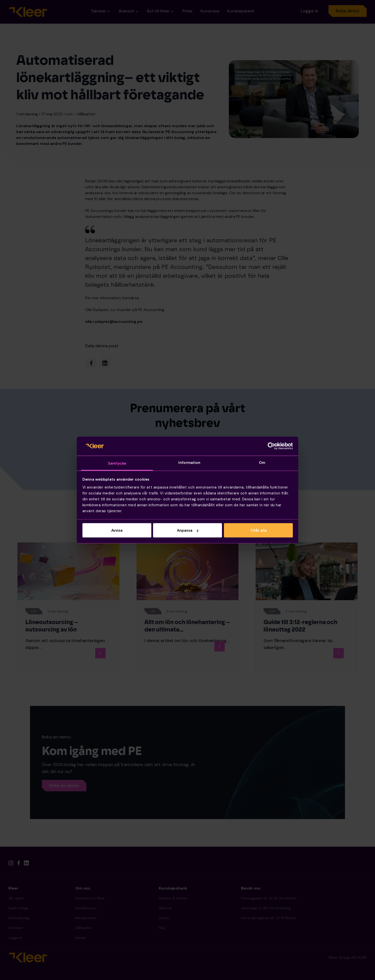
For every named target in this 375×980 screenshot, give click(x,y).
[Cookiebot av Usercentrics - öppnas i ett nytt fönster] (271, 446)
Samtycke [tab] (117, 463)
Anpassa (188, 530)
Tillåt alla (258, 530)
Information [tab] (189, 462)
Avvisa (117, 530)
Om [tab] (262, 462)
